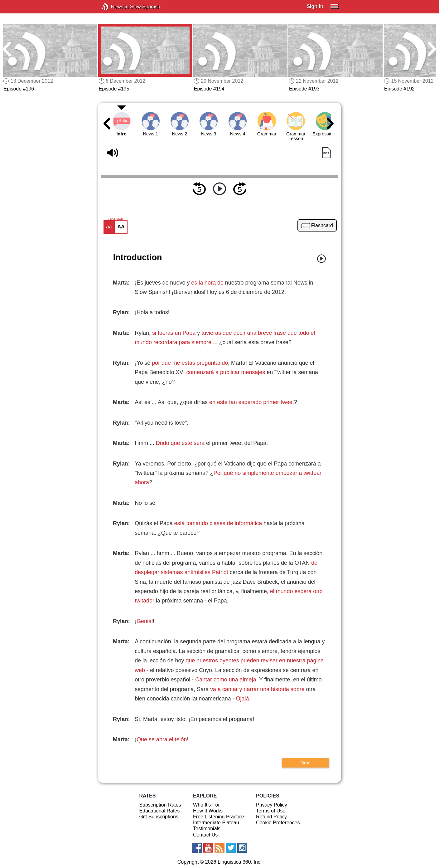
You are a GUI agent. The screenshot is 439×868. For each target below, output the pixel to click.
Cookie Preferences (278, 823)
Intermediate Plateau (216, 823)
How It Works (208, 811)
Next (305, 763)
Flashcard (322, 226)
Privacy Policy (272, 805)
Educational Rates (159, 811)
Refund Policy (271, 817)
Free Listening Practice (219, 817)
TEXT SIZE (115, 219)
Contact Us (205, 835)
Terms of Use (271, 811)
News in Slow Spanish (114, 7)
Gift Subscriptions (159, 817)
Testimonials (207, 829)
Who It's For (206, 805)
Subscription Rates (160, 805)
